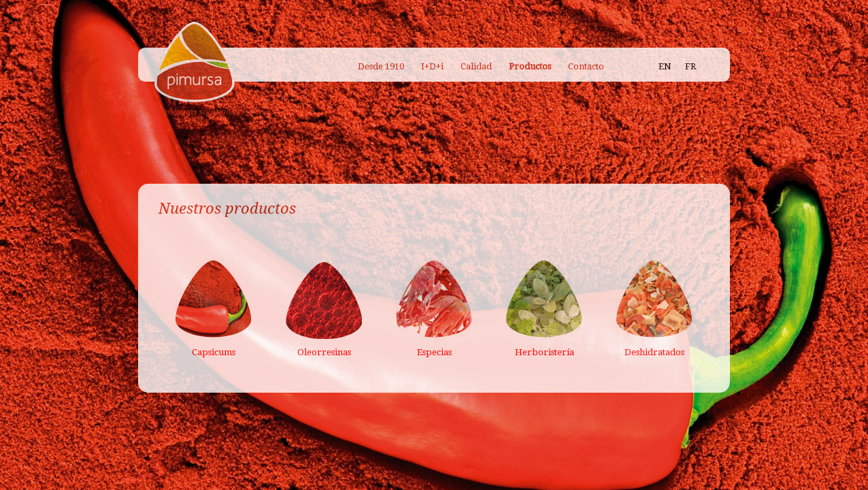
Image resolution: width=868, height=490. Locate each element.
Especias (434, 352)
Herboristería (545, 352)
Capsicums (214, 352)
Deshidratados (654, 352)
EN (665, 66)
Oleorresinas (324, 352)
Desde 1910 (381, 66)
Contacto (586, 66)
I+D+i (432, 66)
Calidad (476, 66)
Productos (530, 66)
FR (690, 66)
